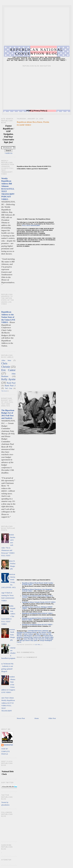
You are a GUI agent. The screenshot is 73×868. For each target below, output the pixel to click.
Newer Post (21, 718)
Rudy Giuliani (29, 634)
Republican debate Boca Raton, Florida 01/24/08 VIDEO (33, 123)
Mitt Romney (28, 636)
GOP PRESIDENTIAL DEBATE (38, 631)
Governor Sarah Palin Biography (12, 635)
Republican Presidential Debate (27, 632)
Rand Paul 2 (10, 385)
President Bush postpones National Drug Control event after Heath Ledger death (35, 637)
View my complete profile (6, 751)
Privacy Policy (40, 111)
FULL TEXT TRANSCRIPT (31, 225)
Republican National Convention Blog (37, 52)
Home (37, 718)
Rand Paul (11, 383)
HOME (29, 111)
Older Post (52, 718)
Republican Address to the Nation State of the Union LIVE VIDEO (8, 317)
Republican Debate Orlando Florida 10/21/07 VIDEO (39, 602)
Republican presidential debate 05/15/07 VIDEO (37, 624)
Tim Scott (4, 391)
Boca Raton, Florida (45, 632)
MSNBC (19, 634)
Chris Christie (6, 365)
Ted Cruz (9, 388)
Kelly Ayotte (8, 379)
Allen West (6, 360)
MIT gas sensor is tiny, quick (28, 640)
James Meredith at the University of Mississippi (38, 639)
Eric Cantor (8, 370)
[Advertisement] (38, 26)
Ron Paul (37, 636)
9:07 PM (37, 645)
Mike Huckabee (41, 634)
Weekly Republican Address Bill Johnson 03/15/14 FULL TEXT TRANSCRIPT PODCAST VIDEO (8, 189)
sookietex (8, 745)
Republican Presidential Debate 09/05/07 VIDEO (37, 613)
